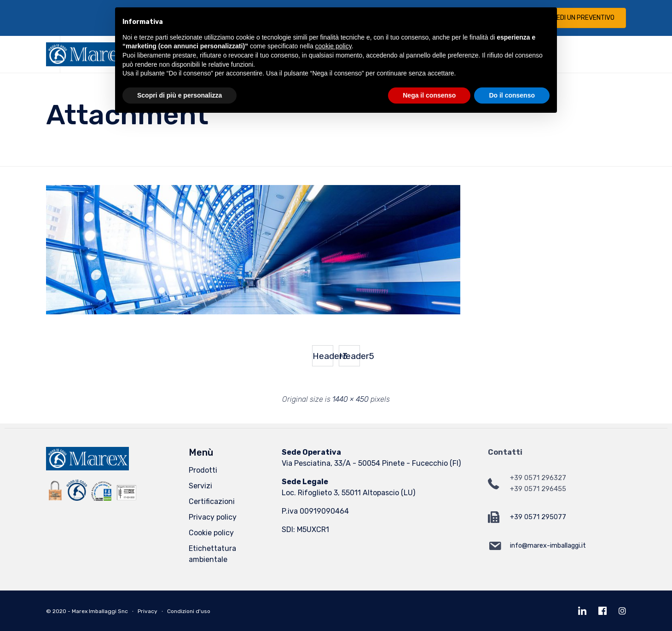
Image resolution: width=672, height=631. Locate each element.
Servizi (200, 486)
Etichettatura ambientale (212, 554)
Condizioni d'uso (189, 611)
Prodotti (203, 470)
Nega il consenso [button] (429, 95)
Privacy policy (213, 517)
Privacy (148, 611)
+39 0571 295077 (538, 517)
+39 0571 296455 (538, 489)
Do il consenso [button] (512, 95)
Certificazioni (212, 501)
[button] (578, 18)
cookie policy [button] (333, 46)
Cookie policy (211, 533)
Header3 (323, 356)
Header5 (350, 356)
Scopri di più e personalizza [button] (180, 95)
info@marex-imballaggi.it (548, 546)
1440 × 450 (350, 399)
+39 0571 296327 (538, 478)
